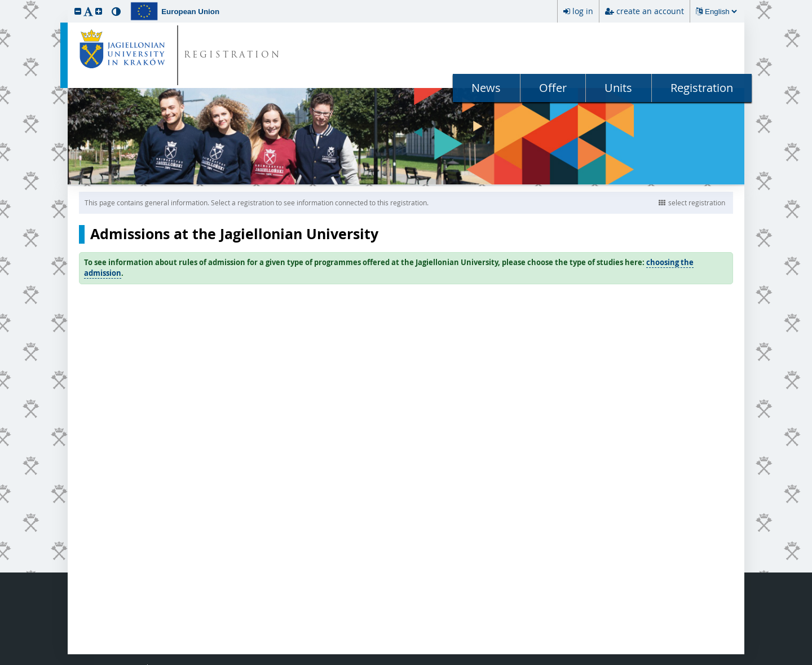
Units (618, 88)
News (486, 88)
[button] (78, 11)
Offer (553, 88)
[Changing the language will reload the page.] (721, 12)
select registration (692, 202)
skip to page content (3, 3)
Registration (702, 88)
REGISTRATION (233, 56)
